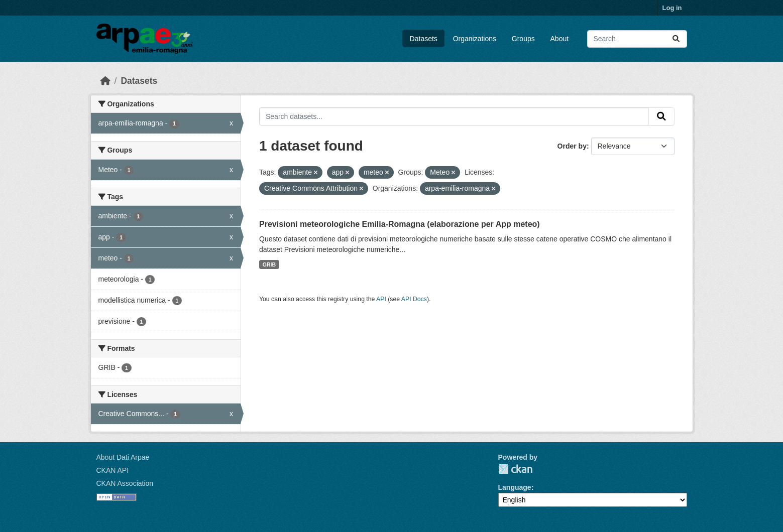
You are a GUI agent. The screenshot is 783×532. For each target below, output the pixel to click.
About (560, 39)
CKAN (515, 469)
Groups (523, 39)
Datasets (424, 39)
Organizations (475, 39)
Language (515, 487)
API (381, 299)
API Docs (414, 299)
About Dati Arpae (123, 457)
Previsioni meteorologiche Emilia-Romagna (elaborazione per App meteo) (400, 224)
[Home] (105, 81)
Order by (572, 146)
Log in (672, 8)
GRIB (269, 264)
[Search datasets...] (637, 39)
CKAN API (113, 470)
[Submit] (676, 39)
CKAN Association (125, 483)
